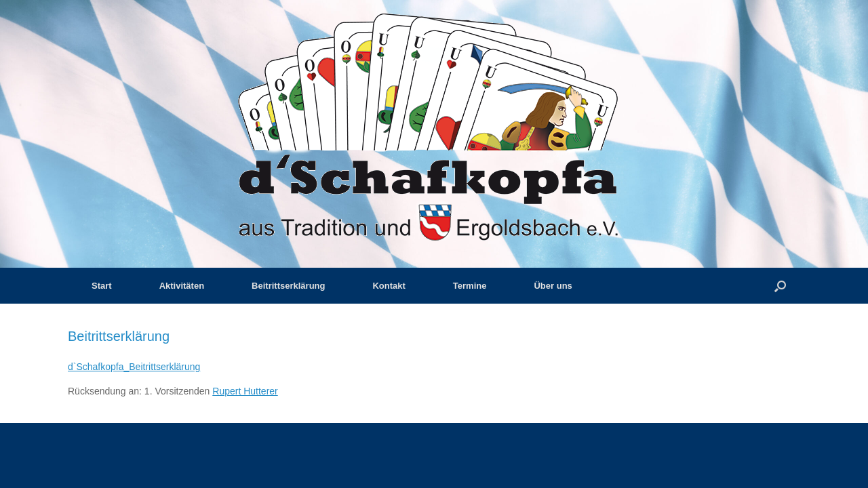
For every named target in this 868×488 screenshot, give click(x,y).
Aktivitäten (182, 286)
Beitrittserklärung (288, 286)
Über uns (553, 286)
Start (102, 286)
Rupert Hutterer (245, 391)
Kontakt (389, 286)
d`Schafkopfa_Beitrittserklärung (134, 367)
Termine (470, 286)
